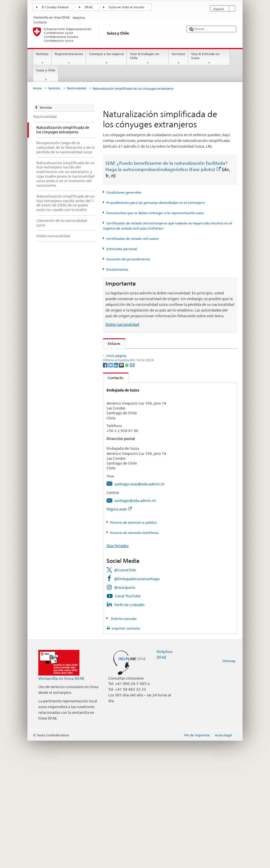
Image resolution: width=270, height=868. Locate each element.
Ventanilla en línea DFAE (61, 806)
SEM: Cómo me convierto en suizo (138, 354)
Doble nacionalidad (122, 324)
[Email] (132, 492)
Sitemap (229, 788)
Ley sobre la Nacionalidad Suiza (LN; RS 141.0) (149, 380)
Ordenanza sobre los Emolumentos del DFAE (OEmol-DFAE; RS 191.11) (170, 398)
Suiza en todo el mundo (126, 7)
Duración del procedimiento (128, 259)
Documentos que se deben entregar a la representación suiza (155, 213)
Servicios (178, 59)
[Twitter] (111, 492)
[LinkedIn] (116, 492)
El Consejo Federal (55, 7)
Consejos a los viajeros (106, 59)
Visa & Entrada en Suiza (209, 59)
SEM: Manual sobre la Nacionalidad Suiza (145, 372)
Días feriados (118, 673)
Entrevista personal (122, 249)
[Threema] (122, 492)
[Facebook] (106, 492)
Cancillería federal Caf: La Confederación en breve (152, 467)
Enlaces (112, 343)
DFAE (89, 7)
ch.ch (114, 449)
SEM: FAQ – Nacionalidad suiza (136, 363)
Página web (119, 636)
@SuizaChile (125, 697)
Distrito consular (123, 746)
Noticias (42, 59)
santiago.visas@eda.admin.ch (139, 611)
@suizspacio (125, 715)
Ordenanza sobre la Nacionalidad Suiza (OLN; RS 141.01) (158, 389)
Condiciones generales (124, 192)
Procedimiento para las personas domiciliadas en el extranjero (155, 203)
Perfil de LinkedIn (129, 732)
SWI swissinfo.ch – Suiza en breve (138, 458)
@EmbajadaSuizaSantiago (137, 706)
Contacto (113, 505)
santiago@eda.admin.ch (135, 628)
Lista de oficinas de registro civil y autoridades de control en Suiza (165, 426)
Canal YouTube (128, 723)
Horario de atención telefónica (134, 660)
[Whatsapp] (127, 492)
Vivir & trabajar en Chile (148, 59)
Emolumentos (117, 269)
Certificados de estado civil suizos (132, 239)
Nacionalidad (77, 88)
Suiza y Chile (46, 75)
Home (37, 88)
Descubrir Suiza (122, 441)
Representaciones (69, 59)
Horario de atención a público (133, 650)
